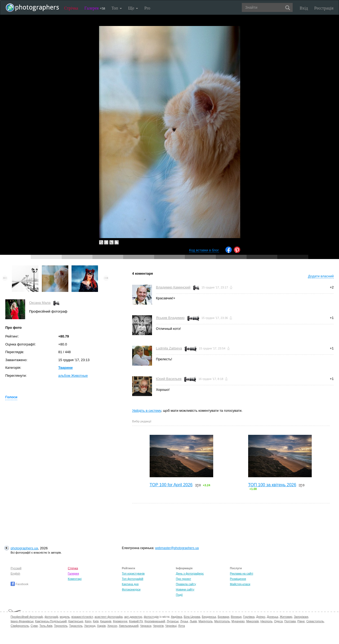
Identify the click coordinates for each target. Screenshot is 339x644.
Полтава (290, 621)
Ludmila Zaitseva (169, 348)
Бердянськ (209, 617)
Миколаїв (253, 621)
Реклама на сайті (242, 573)
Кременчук (120, 621)
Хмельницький (129, 626)
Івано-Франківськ (22, 621)
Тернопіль (61, 626)
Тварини (65, 368)
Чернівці (171, 626)
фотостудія (151, 617)
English (15, 573)
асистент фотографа (109, 617)
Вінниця (236, 617)
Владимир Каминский (173, 287)
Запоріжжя (301, 617)
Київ (96, 621)
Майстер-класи (240, 584)
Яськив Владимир (170, 318)
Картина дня (130, 584)
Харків (101, 626)
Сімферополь (20, 626)
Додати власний (321, 276)
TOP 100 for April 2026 (171, 485)
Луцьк (184, 621)
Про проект (183, 579)
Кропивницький (155, 621)
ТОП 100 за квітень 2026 (272, 485)
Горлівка (249, 617)
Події (179, 595)
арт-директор (133, 617)
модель (65, 617)
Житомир (286, 617)
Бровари (224, 617)
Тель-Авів (46, 626)
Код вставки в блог (204, 250)
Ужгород (90, 626)
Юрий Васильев (169, 379)
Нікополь (266, 621)
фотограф (51, 617)
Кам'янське (76, 621)
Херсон (112, 626)
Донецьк (272, 617)
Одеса (278, 621)
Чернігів (158, 626)
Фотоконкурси (131, 589)
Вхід (304, 8)
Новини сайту (185, 589)
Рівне (301, 621)
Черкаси (146, 626)
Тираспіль (76, 626)
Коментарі (75, 579)
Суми (34, 626)
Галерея (95, 8)
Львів (193, 621)
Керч (88, 621)
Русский (16, 568)
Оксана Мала (40, 303)
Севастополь (315, 621)
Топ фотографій (133, 579)
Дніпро (261, 617)
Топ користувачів (133, 573)
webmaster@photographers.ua (177, 548)
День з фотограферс (190, 573)
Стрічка (71, 8)
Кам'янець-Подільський (51, 621)
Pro (147, 8)
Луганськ (173, 621)
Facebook (19, 584)
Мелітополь (222, 621)
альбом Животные (73, 376)
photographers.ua (24, 548)
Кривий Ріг (136, 621)
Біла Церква (192, 617)
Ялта (182, 626)
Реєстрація (324, 8)
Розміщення (238, 579)
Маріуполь (205, 621)
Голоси (11, 397)
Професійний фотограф (27, 617)
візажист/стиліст (82, 617)
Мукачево (238, 621)
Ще (133, 8)
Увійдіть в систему (147, 411)
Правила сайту (186, 584)
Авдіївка (177, 617)
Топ (117, 8)
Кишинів (106, 621)
